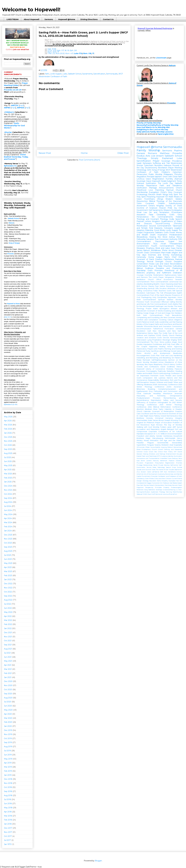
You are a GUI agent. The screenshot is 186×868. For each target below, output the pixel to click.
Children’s (9, 112)
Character (154, 476)
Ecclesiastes (177, 210)
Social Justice (177, 351)
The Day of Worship (173, 425)
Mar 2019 (8, 767)
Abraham (148, 409)
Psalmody (162, 371)
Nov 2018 (8, 783)
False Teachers (160, 291)
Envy (151, 391)
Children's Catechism (172, 172)
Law (166, 306)
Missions (167, 210)
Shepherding (142, 288)
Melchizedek (170, 438)
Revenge (166, 340)
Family (179, 248)
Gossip (146, 313)
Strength (159, 262)
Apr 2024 (8, 518)
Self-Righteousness (159, 360)
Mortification (142, 226)
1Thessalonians (176, 244)
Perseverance (143, 217)
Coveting (163, 320)
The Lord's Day (166, 183)
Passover (178, 369)
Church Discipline (174, 262)
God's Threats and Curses (171, 376)
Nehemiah (164, 461)
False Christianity (157, 215)
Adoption (141, 230)
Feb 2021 (8, 673)
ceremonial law (176, 282)
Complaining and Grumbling (148, 318)
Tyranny (158, 445)
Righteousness (171, 275)
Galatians (159, 232)
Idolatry (179, 199)
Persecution (142, 174)
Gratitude (147, 394)
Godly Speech (176, 219)
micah (163, 244)
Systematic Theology (158, 492)
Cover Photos (149, 479)
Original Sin (141, 423)
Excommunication (144, 329)
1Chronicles (148, 326)
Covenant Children (155, 203)
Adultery (140, 284)
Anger (175, 342)
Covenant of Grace (145, 259)
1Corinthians (149, 199)
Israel (176, 284)
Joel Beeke (173, 483)
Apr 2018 (8, 812)
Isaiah (139, 163)
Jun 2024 (8, 510)
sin (176, 494)
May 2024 (8, 514)
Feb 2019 (8, 771)
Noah (180, 485)
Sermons (49, 19)
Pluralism (140, 463)
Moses (146, 440)
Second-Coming (163, 224)
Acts (148, 156)
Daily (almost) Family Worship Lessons (155, 132)
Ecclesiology (142, 194)
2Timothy (178, 224)
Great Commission (152, 253)
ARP (162, 472)
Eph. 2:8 (73, 50)
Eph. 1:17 (60, 50)
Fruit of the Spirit (157, 295)
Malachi (152, 485)
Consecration (142, 264)
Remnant (146, 360)
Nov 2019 (8, 734)
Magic (148, 438)
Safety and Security (173, 400)
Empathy (165, 481)
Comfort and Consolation (147, 320)
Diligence (178, 320)
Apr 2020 (8, 714)
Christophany (146, 449)
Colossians (168, 228)
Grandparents (141, 483)
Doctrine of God (175, 414)
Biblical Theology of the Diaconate (166, 201)
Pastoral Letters (144, 221)
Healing (162, 347)
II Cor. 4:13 (52, 50)
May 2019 (8, 759)
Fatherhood (158, 329)
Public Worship (155, 174)
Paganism (140, 487)
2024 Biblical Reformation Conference (165, 407)
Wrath (159, 194)
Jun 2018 (8, 804)
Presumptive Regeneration (165, 463)
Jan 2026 (8, 433)
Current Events (177, 479)
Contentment (143, 246)
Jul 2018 (8, 799)
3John (139, 353)
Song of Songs (14, 243)
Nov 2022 (8, 588)
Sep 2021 (8, 645)
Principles (158, 487)
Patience (178, 358)
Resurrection (142, 201)
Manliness (168, 485)
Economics (168, 280)
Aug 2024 (8, 502)
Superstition (141, 445)
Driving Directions (89, 19)
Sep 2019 (8, 742)
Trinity (179, 181)
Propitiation (157, 340)
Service (144, 286)
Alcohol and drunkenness (157, 353)
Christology (142, 170)
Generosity (141, 257)
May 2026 (8, 417)
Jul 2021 (7, 653)
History (179, 367)
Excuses (179, 454)
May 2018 (8, 808)
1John (139, 203)
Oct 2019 (8, 738)
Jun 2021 (8, 657)
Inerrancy (169, 418)
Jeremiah (178, 394)
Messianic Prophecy (146, 248)
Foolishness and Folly (162, 344)
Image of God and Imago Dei (162, 313)
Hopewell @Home (67, 19)
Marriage (153, 188)
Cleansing (169, 284)
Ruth (139, 315)
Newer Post (45, 153)
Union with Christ (170, 177)
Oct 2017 (8, 836)
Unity (154, 297)
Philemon (151, 423)
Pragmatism (149, 463)
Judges (159, 257)
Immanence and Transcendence (148, 458)
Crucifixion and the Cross (151, 414)
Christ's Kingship (156, 206)
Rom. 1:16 (87, 53)
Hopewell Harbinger (155, 306)
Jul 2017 (7, 840)
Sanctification (99, 74)
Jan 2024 (8, 531)
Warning (169, 492)
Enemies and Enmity (159, 255)
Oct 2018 (8, 787)
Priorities (179, 463)
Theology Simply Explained (155, 158)
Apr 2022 (8, 616)
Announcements (166, 188)
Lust (170, 322)
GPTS (159, 456)
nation (149, 472)
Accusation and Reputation (148, 429)
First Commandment (159, 304)
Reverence (145, 425)
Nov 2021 (8, 637)
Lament (149, 461)
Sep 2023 (8, 547)
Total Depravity (156, 228)
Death (153, 235)
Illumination (178, 456)
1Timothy (178, 174)
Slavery (151, 286)
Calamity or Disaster (173, 409)
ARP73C (15, 105)
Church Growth (157, 449)
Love (151, 190)
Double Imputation (144, 344)
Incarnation (162, 235)
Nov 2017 (8, 832)
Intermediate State (144, 420)
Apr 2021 (8, 665)
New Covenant (170, 318)
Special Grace (171, 467)
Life (162, 318)
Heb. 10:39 (52, 49)
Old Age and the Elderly (171, 440)
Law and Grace (162, 264)
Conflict (179, 364)
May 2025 (8, 465)
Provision (157, 398)
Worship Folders (160, 427)
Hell (150, 210)
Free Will (179, 481)
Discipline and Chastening (169, 268)
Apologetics (164, 309)
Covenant (178, 192)
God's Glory (176, 215)
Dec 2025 (8, 437)
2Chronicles (141, 447)
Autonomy (162, 474)
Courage (140, 275)
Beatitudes (178, 353)
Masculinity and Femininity (151, 396)
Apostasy (140, 364)
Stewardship (177, 443)
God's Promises (155, 270)
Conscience (148, 291)
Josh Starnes (145, 485)
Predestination (176, 235)
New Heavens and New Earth (167, 331)
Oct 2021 (8, 641)
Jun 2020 (8, 706)
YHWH (145, 494)
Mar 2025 (8, 474)
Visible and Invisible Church (148, 373)
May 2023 (8, 563)
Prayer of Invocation (163, 423)
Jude (157, 322)
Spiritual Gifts (153, 288)
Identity (171, 456)
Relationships (148, 465)
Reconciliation (176, 264)
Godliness (171, 367)
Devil (180, 342)
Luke (65, 74)
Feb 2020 (8, 722)
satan (169, 427)
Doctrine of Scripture (147, 208)
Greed (163, 416)
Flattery (157, 416)
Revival (150, 262)
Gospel (171, 241)
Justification (151, 183)
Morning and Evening (173, 349)
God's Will (171, 291)
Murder (171, 306)
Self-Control (174, 465)
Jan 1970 (8, 844)
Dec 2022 (8, 584)
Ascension (178, 387)
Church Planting (175, 335)
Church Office (155, 280)
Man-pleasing (158, 438)
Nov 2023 (8, 539)
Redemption (159, 275)
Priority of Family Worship (149, 123)
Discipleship (162, 297)
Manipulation (160, 485)
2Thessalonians (170, 293)
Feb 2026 (8, 429)
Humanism (156, 483)
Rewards (170, 286)
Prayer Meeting (175, 168)
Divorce (165, 414)
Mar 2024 (8, 522)
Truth (167, 315)
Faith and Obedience (171, 186)
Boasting (151, 389)
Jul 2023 (8, 555)
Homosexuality (176, 338)
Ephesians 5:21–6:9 (11, 405)
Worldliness (156, 250)
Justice (162, 286)
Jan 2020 (8, 726)
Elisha (159, 481)
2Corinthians (177, 212)
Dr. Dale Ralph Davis (145, 416)
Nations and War (174, 378)
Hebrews (167, 165)
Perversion (141, 371)
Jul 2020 (8, 702)
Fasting (140, 313)
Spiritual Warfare (166, 300)
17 (58, 52)
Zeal (171, 445)
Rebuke (140, 326)
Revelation (163, 168)
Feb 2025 (8, 478)
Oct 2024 (8, 494)
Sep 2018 (8, 791)
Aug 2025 (8, 453)
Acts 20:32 (60, 53)
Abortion (140, 409)
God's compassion (145, 378)
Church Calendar (144, 411)
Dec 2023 (8, 535)
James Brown (158, 420)
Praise (139, 360)
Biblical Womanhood (175, 447)
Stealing (179, 371)
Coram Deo (153, 452)
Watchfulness (177, 492)
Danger (139, 481)
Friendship (141, 270)
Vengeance (170, 277)
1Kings (165, 194)
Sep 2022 (8, 596)
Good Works (160, 230)
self (174, 494)
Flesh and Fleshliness (149, 456)
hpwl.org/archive (166, 134)
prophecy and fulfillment (159, 273)
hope (173, 248)
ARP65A (21, 108)
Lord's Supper (56, 74)
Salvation (150, 239)
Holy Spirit (173, 194)
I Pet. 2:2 (51, 53)
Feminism (154, 376)
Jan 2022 (8, 628)
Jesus (180, 458)
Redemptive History (145, 333)
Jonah (152, 322)
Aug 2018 (8, 795)
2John (169, 387)
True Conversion (162, 239)
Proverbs (11, 254)
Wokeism (165, 445)
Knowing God (176, 420)
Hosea (152, 264)
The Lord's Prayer (156, 277)
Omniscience (142, 380)
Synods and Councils (144, 470)
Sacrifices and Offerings (161, 351)
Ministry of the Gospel (145, 324)
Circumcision (156, 302)
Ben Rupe (149, 364)
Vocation (163, 288)
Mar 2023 (8, 571)
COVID (159, 335)
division (143, 472)
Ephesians (147, 163)
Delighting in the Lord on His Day (152, 130)
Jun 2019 (8, 755)
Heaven (163, 208)
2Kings (160, 199)
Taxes (153, 470)
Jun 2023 (8, 559)
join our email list (17, 49)
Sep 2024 (8, 498)
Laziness (162, 378)
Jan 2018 (8, 824)
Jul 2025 (7, 457)
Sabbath (178, 183)
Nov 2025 (8, 441)
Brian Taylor (158, 409)
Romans (152, 153)
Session (153, 382)
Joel (180, 241)
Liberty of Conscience (155, 369)
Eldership (149, 230)
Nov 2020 (8, 685)
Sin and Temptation (159, 212)
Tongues (150, 445)
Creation (159, 259)
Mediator (178, 313)
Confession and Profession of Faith (170, 476)
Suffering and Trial (161, 163)
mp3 (22, 105)
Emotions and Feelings (157, 454)
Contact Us (108, 19)
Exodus (141, 156)
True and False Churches (160, 266)
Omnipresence (176, 396)
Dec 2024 (8, 486)
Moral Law (142, 212)
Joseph (167, 420)
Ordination (178, 273)
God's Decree (163, 338)
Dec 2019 (8, 730)
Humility (169, 179)
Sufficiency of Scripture (147, 402)
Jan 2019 (8, 775)
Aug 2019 (8, 747)
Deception (149, 434)
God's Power (169, 232)
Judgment (171, 181)
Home (84, 153)
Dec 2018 (8, 779)
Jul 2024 (8, 506)
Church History (169, 364)
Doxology (146, 481)
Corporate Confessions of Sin (162, 432)
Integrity (179, 418)
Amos (171, 250)
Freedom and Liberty (146, 436)
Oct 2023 (8, 543)
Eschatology (177, 255)
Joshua (172, 237)
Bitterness (141, 389)
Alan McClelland (170, 472)
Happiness (153, 347)
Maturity (156, 461)
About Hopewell (31, 19)
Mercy (179, 237)
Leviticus (140, 179)
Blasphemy (158, 364)
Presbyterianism (143, 398)
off (169, 494)
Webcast (139, 494)
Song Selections (150, 490)
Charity (165, 335)
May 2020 (8, 710)
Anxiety (179, 318)
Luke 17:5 (78, 53)
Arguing (164, 447)
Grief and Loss (167, 356)
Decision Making (142, 454)
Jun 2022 (8, 608)
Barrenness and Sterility (174, 474)
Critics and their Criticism (163, 479)
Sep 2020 (8, 694)
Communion (177, 326)
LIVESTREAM (13, 19)
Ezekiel (139, 456)
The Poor (155, 342)
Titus (155, 244)
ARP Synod (177, 427)
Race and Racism (175, 324)
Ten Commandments (162, 217)
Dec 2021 (8, 633)
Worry (162, 342)
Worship (140, 186)
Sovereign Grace (144, 181)
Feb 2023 (8, 576)
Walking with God (144, 427)
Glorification (142, 188)
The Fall (160, 293)
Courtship (148, 275)
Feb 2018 (8, 820)
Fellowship (141, 239)
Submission (151, 293)
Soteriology (161, 467)
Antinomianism (143, 244)
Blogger (98, 861)
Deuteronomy (151, 168)
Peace (179, 246)
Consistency (141, 479)
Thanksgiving (146, 297)
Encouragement (143, 356)
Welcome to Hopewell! (31, 10)
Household (178, 436)
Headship (157, 394)
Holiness (140, 183)
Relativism (140, 490)
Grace (148, 179)
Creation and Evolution (146, 338)
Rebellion (171, 371)
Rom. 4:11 (69, 53)
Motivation (154, 440)
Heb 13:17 (8, 317)
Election (152, 194)
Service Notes (151, 467)
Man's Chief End (173, 257)
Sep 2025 (8, 449)
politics (168, 342)
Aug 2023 (8, 551)
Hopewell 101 (162, 197)
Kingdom (156, 221)
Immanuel (159, 418)
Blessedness (142, 237)
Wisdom (169, 199)
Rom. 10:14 (52, 52)
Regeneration (158, 179)
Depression (145, 376)
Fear (157, 286)
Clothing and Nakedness (173, 449)
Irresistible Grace (166, 458)
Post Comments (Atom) (90, 160)
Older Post (123, 153)
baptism (158, 177)
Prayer (156, 161)
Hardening (178, 356)
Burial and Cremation (162, 326)
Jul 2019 (7, 751)
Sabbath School (75, 74)
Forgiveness (149, 232)
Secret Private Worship (161, 465)
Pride (170, 208)
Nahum (11, 223)
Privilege (140, 465)
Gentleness (168, 436)
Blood (139, 449)
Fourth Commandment (163, 246)
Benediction (177, 315)
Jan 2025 (8, 482)
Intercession (142, 340)
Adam (155, 309)
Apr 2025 (8, 470)
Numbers (158, 165)
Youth (147, 302)
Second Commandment (160, 226)
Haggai (149, 483)
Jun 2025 (8, 461)
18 (65, 50)
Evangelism (154, 192)
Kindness (140, 438)
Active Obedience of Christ (170, 362)
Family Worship (148, 150)
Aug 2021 (8, 649)
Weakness (148, 385)
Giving (151, 257)
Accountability (155, 447)
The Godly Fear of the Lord (170, 333)
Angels (163, 429)
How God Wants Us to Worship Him (153, 127)
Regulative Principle (145, 177)
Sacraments (87, 74)
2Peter (148, 447)
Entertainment (171, 454)
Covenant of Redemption (163, 411)
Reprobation (156, 400)
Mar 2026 (8, 425)
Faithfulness (169, 259)
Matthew (165, 153)
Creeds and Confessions (148, 367)
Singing (174, 340)
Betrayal (170, 429)
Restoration (164, 380)
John (149, 170)
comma (165, 494)
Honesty (150, 418)
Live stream (158, 156)
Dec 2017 (8, 828)
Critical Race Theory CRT (167, 452)
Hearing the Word (158, 237)
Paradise (140, 443)
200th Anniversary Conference (165, 385)
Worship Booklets (150, 362)
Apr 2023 (8, 567)
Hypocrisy (178, 347)
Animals (179, 472)
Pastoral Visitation (175, 461)
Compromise (142, 432)
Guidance (164, 456)
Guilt (149, 331)
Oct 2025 (8, 445)
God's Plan (155, 356)
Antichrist (140, 474)
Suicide (180, 467)
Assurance (141, 215)
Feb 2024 (8, 527)
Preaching (151, 197)
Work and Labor (163, 248)
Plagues (151, 443)
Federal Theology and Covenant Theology (159, 218)
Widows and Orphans (146, 335)
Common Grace (142, 452)
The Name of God (162, 470)
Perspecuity (149, 487)
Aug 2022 (8, 600)
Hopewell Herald (159, 181)
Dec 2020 (8, 681)
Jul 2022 (8, 604)
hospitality (178, 445)
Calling (139, 291)
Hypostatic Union (175, 297)
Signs (156, 333)
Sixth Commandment (153, 315)
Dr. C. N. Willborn (160, 434)
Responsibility (154, 380)
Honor (170, 347)
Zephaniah (178, 470)
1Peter (165, 250)
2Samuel (178, 179)
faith (47, 74)
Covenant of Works (155, 311)
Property (166, 487)
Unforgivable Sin (164, 402)
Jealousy (175, 458)
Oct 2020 (8, 690)
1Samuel (170, 190)
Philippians (168, 174)
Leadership (164, 322)
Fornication (169, 329)
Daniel (180, 452)
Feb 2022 (8, 624)
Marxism (175, 485)
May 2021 (8, 661)
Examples (172, 481)
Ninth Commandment (146, 300)
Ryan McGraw (157, 425)
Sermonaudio (112, 74)
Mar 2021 (8, 669)
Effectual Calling (168, 302)
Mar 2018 (8, 816)
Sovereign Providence (172, 161)
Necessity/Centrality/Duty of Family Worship (158, 125)
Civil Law (178, 429)
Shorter (8, 132)
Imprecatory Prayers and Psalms (150, 349)
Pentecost (141, 351)
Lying (149, 340)
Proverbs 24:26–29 (13, 90)
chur (138, 472)
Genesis (141, 153)
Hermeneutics (172, 416)
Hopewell (140, 369)
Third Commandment (159, 282)
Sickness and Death (165, 382)
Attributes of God (175, 288)
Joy (175, 208)
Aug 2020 (8, 698)
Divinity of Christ (174, 206)
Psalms (178, 151)
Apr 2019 (8, 763)
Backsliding (148, 284)
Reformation (142, 266)
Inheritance (168, 394)
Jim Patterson (165, 483)
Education (153, 481)
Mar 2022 (8, 620)
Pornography (152, 371)
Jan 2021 (8, 677)
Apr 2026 (8, 421)
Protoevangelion (177, 487)
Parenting (160, 190)
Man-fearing (177, 322)
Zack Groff (151, 494)
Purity (148, 351)
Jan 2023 (8, 579)
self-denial (156, 472)
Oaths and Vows (161, 324)
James (139, 250)
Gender (159, 436)
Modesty (170, 369)
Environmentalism (175, 434)
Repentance (152, 186)
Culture (170, 320)
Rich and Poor (176, 380)
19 (68, 50)
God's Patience (143, 322)
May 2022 (8, 612)
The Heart (178, 306)
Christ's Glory (166, 192)
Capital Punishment (144, 476)
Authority (173, 239)
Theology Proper (144, 309)
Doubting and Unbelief (173, 311)
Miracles (168, 295)
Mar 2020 (8, 718)
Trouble (171, 470)
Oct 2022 (8, 592)
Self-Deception (143, 382)
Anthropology (165, 373)
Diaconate (160, 241)
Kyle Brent (141, 461)
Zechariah (159, 494)
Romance (178, 286)
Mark (171, 197)
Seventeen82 (163, 443)
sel (171, 494)
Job (155, 378)
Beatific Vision (159, 284)
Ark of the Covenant (151, 474)
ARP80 (7, 108)
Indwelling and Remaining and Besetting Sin (155, 358)
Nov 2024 (8, 490)
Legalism (178, 228)
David (163, 367)
